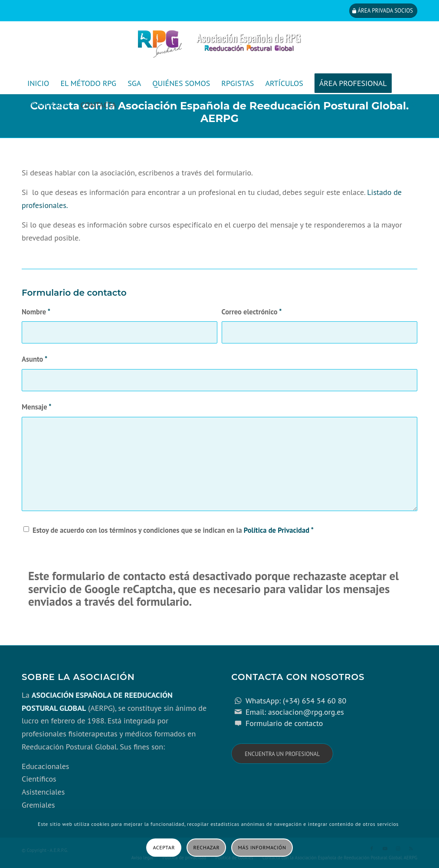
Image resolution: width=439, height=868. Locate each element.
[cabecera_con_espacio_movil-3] (219, 47)
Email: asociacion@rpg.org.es (295, 712)
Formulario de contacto (284, 723)
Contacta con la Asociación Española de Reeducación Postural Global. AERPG (220, 112)
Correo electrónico (252, 312)
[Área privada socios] (383, 11)
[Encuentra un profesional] (282, 754)
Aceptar (164, 847)
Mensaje (37, 407)
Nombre (36, 312)
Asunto (34, 359)
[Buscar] (411, 105)
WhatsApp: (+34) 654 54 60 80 (296, 701)
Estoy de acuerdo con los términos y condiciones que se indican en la (173, 530)
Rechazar (207, 847)
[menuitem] (38, 83)
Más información (262, 847)
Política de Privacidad (277, 530)
